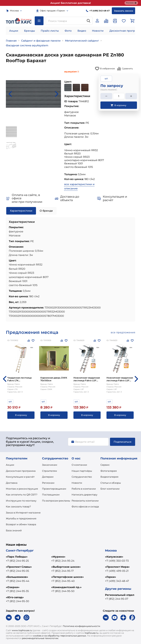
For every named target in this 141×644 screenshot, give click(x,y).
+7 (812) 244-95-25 (17, 561)
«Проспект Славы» (19, 567)
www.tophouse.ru (22, 630)
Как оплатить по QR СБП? (22, 495)
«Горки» (111, 577)
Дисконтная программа (21, 471)
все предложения (123, 332)
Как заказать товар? (18, 506)
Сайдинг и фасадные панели (41, 41)
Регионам (48, 483)
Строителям (49, 471)
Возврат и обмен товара (21, 524)
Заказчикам (50, 465)
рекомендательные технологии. (40, 638)
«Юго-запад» (15, 597)
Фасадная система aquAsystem (27, 45)
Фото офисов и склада (85, 506)
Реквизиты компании (85, 501)
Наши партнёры (82, 471)
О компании (79, 465)
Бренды (29, 31)
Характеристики (21, 211)
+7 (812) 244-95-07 (117, 599)
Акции (14, 31)
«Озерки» (13, 587)
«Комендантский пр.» (66, 587)
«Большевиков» (17, 577)
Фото (68, 31)
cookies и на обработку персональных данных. (60, 636)
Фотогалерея (109, 471)
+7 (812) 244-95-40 (63, 581)
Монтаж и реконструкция (22, 489)
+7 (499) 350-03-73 (117, 561)
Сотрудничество (82, 477)
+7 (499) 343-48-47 (117, 581)
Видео (82, 31)
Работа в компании (84, 489)
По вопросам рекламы (56, 501)
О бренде (46, 211)
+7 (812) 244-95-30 (17, 601)
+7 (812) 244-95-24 (63, 561)
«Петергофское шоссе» (67, 577)
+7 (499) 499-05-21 (117, 571)
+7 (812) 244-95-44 (18, 581)
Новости (98, 31)
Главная (11, 41)
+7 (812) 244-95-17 (62, 571)
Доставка (12, 483)
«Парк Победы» (17, 557)
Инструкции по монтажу (21, 501)
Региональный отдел (120, 595)
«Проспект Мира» (117, 567)
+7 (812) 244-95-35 (17, 591)
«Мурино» (58, 557)
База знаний (14, 530)
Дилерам (48, 477)
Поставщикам (51, 495)
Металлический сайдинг (82, 41)
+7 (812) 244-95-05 (17, 571)
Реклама (131, 3)
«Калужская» (114, 557)
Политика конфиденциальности (81, 626)
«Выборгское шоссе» (66, 567)
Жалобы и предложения (21, 518)
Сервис (105, 465)
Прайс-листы (50, 31)
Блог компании (110, 489)
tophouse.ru (92, 633)
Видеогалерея (109, 477)
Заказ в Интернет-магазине (23, 513)
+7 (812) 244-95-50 (63, 591)
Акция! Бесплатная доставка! (71, 3)
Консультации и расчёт (20, 477)
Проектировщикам (54, 489)
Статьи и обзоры (111, 483)
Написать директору (84, 495)
